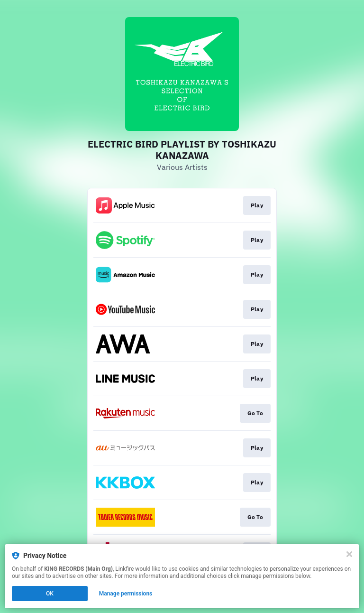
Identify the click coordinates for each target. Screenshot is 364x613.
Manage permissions (126, 594)
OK (50, 594)
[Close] (349, 554)
